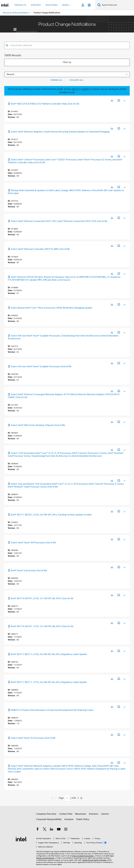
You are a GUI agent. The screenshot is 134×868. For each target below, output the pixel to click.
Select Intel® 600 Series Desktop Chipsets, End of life (36, 425)
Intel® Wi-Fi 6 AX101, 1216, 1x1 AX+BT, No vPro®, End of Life (41, 626)
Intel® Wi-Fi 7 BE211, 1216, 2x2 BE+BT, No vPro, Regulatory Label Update (47, 682)
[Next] (79, 798)
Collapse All (77, 80)
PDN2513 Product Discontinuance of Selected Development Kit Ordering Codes (51, 710)
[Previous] (56, 798)
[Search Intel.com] (117, 5)
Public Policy (83, 819)
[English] (89, 5)
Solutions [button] (52, 5)
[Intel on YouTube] (59, 830)
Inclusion (69, 819)
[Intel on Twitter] (45, 830)
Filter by (67, 62)
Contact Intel (66, 814)
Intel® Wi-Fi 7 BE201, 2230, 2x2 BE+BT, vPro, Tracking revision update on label (50, 515)
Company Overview (46, 814)
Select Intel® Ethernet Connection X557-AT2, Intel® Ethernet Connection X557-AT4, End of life (58, 221)
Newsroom (81, 814)
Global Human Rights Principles (95, 856)
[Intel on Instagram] (66, 830)
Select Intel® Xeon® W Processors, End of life (32, 543)
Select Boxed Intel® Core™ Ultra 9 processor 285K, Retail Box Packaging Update (50, 308)
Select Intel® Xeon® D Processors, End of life (32, 738)
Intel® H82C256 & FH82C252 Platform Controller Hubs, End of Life (44, 104)
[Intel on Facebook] (37, 830)
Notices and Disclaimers (45, 854)
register (85, 89)
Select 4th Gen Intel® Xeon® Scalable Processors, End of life (40, 366)
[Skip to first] (53, 798)
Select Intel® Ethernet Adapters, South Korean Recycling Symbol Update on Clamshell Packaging (59, 132)
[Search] (99, 5)
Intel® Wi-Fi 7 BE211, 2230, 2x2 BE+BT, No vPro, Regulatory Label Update (47, 654)
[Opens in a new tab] (112, 100)
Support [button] (36, 5)
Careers (105, 814)
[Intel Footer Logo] (21, 837)
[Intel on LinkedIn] (52, 830)
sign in (75, 89)
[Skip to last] (81, 798)
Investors (94, 814)
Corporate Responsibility (49, 819)
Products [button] (20, 5)
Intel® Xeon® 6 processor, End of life (27, 571)
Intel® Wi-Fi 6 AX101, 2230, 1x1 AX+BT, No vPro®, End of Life (41, 598)
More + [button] (66, 5)
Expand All (57, 80)
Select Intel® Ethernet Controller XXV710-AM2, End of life (39, 249)
